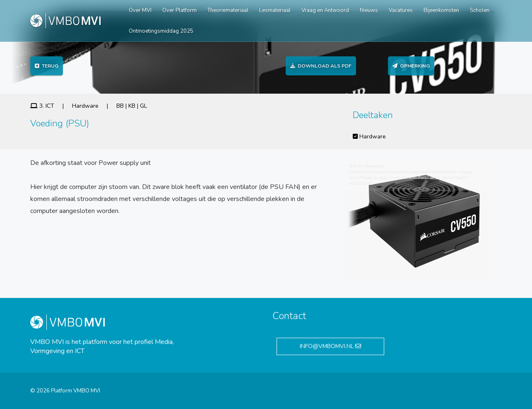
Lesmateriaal (275, 10)
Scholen (480, 10)
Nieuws (369, 10)
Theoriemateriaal (228, 10)
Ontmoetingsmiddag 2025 (161, 31)
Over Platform (179, 10)
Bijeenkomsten (441, 10)
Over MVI (140, 10)
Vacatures (401, 10)
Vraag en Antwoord (325, 10)
